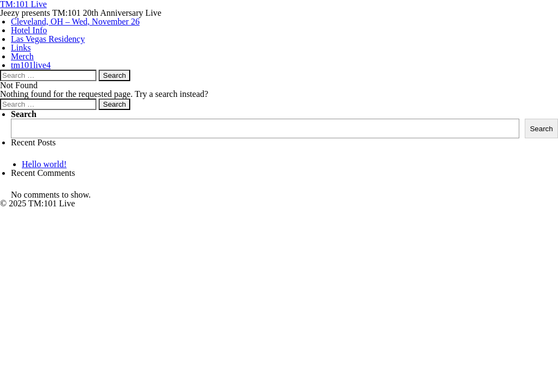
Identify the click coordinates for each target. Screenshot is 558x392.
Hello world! (44, 164)
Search (24, 114)
